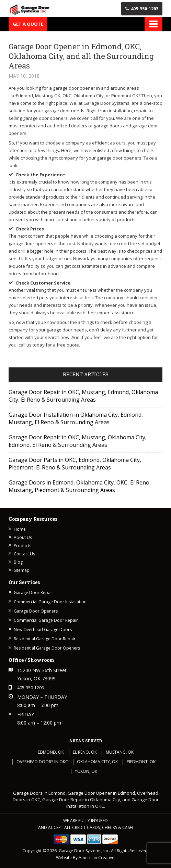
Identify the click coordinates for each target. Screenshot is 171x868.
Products (22, 546)
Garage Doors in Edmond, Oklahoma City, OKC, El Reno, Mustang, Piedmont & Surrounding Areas (80, 486)
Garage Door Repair (33, 593)
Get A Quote (28, 24)
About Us (23, 537)
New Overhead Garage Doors (43, 630)
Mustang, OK (120, 752)
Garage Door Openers (36, 611)
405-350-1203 (142, 9)
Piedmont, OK (141, 762)
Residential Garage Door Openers (47, 648)
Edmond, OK (51, 752)
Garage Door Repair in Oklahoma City (81, 800)
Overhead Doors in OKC (42, 762)
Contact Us (24, 554)
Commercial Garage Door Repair (46, 620)
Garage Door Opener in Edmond (101, 793)
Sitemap (22, 570)
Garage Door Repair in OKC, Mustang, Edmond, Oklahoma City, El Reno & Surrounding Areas (83, 396)
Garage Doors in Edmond (39, 793)
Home (20, 529)
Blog (18, 562)
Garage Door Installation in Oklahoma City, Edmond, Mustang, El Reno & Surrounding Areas (76, 418)
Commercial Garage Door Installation (50, 602)
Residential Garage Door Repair (45, 639)
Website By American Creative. (86, 858)
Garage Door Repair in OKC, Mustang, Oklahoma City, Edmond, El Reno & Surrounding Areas (78, 441)
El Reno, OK (85, 752)
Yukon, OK (86, 771)
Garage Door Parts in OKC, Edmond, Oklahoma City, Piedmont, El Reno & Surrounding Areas (75, 464)
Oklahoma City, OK (97, 762)
